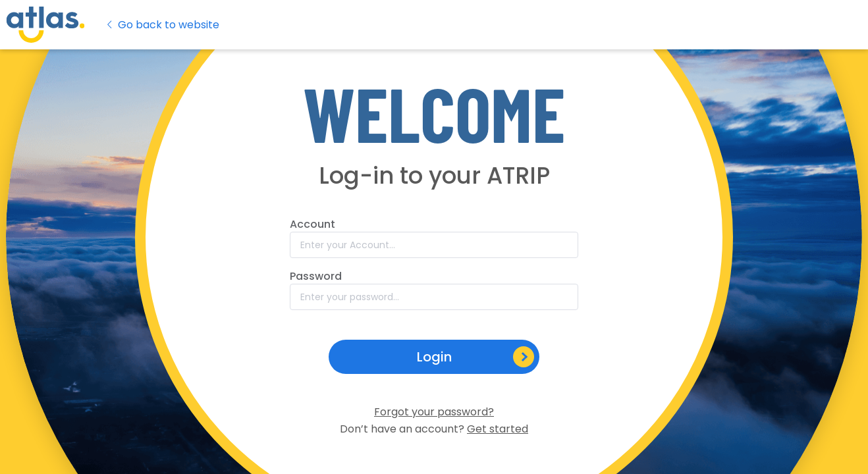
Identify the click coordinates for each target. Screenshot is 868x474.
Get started (498, 429)
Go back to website (162, 25)
